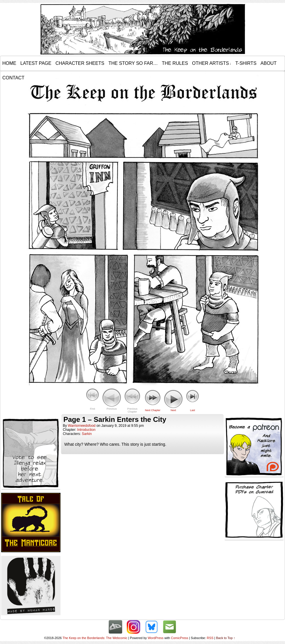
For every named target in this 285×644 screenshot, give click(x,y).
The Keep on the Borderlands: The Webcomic (95, 638)
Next (173, 410)
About (269, 63)
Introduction (86, 430)
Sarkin (87, 434)
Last (192, 410)
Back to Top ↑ (226, 638)
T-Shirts (246, 63)
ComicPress (180, 638)
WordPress (156, 638)
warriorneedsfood (82, 426)
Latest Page (36, 63)
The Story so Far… (133, 63)
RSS (210, 638)
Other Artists (211, 63)
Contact (13, 78)
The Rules (175, 63)
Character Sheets (80, 63)
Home (9, 63)
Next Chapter (153, 410)
